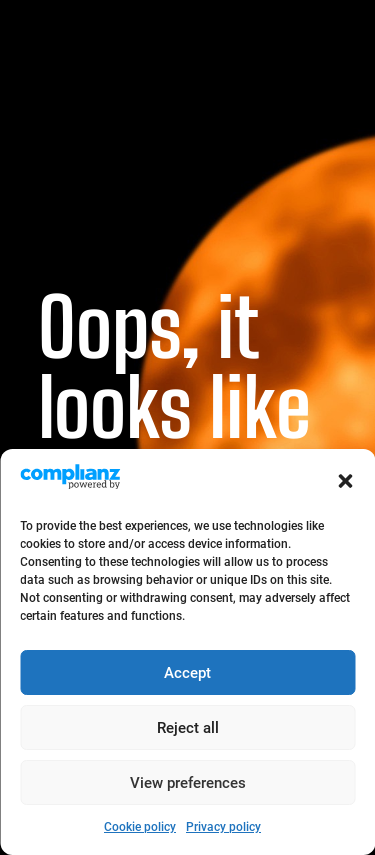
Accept (187, 673)
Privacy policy (223, 827)
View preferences (188, 783)
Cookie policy (140, 827)
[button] (345, 481)
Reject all (188, 728)
